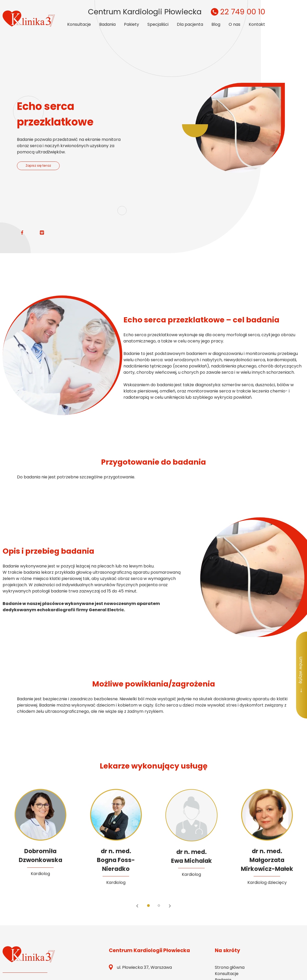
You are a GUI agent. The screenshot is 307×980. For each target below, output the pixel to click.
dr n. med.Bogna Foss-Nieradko (116, 860)
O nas (234, 24)
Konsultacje (79, 24)
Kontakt (257, 24)
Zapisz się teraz (38, 166)
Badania (107, 24)
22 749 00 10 (237, 12)
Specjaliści (158, 24)
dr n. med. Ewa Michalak (192, 856)
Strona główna (230, 967)
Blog (216, 24)
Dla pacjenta (190, 24)
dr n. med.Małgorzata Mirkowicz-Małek (267, 860)
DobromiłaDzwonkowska (40, 856)
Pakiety (131, 24)
